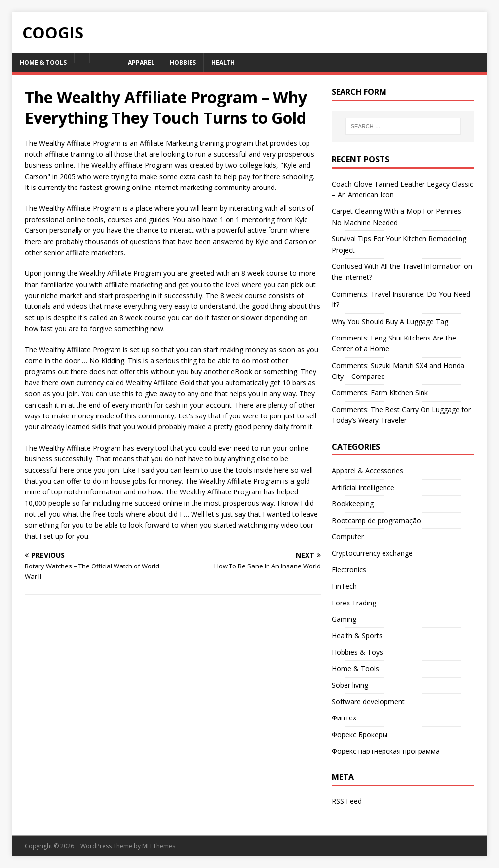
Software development (368, 701)
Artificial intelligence (363, 487)
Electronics (349, 570)
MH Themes (159, 846)
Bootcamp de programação (376, 520)
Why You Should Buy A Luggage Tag (390, 321)
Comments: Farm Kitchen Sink (380, 393)
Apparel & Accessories (367, 471)
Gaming (344, 619)
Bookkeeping (353, 504)
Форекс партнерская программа (386, 751)
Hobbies (183, 62)
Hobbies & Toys (357, 652)
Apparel (141, 62)
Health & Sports (357, 635)
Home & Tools (43, 62)
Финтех (344, 718)
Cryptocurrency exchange (372, 553)
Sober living (350, 685)
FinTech (344, 586)
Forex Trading (354, 603)
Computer (348, 537)
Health (223, 62)
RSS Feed (347, 801)
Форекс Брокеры (360, 735)
